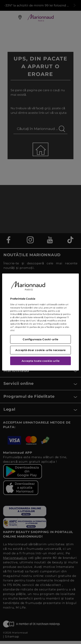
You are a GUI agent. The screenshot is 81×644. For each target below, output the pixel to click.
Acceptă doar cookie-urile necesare (40, 350)
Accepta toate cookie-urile (41, 361)
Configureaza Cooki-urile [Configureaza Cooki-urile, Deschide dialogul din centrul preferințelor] (40, 339)
